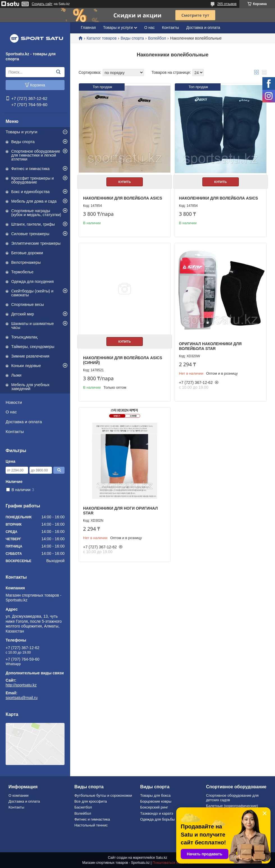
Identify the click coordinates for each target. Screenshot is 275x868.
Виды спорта (23, 142)
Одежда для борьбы (158, 819)
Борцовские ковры (156, 801)
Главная (88, 28)
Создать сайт (42, 4)
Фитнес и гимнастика (30, 169)
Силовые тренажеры (30, 234)
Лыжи (16, 375)
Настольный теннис (91, 825)
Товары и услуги (21, 132)
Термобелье (22, 272)
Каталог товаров (101, 38)
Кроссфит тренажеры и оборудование (33, 180)
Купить (125, 182)
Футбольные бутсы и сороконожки (103, 795)
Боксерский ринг (154, 807)
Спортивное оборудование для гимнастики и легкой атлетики (36, 155)
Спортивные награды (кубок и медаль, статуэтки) (36, 213)
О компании (19, 795)
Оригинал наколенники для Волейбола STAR (210, 346)
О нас (11, 412)
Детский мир (23, 314)
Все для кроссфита (91, 801)
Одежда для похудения (32, 281)
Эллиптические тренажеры (36, 243)
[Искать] (58, 72)
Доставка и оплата (24, 422)
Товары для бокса (155, 795)
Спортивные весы (27, 304)
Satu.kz (161, 858)
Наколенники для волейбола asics (123, 198)
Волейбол (157, 38)
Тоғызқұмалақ (24, 337)
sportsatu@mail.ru (22, 698)
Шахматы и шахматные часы (33, 326)
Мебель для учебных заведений (30, 387)
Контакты (15, 431)
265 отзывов (227, 4)
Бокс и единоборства (30, 192)
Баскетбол (83, 807)
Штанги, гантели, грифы (33, 224)
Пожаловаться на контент (172, 863)
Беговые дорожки (27, 253)
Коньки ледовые (26, 366)
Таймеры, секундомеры (33, 347)
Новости (14, 402)
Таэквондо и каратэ (157, 813)
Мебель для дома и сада (34, 201)
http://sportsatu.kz (21, 685)
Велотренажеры (26, 262)
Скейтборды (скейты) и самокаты (32, 293)
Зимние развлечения (30, 356)
